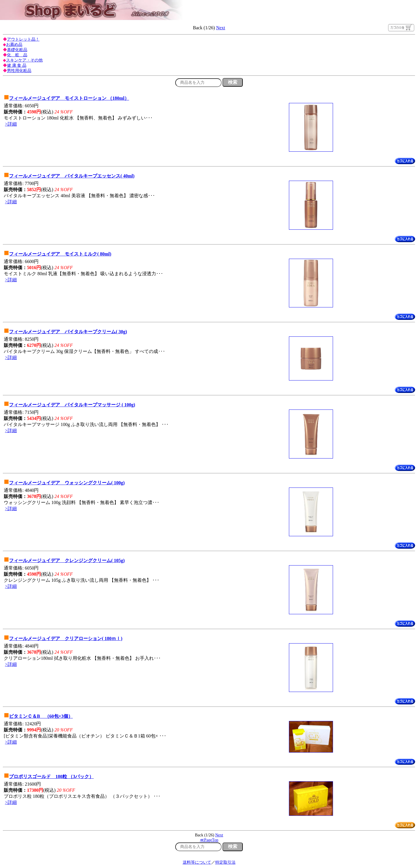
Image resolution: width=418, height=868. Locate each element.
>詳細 (11, 124)
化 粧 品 (17, 55)
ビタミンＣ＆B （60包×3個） (41, 716)
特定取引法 (225, 862)
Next (221, 28)
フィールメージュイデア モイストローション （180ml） (69, 98)
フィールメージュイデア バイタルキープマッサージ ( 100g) (72, 405)
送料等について (197, 862)
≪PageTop (209, 840)
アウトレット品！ (23, 39)
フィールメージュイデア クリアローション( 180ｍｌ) (66, 638)
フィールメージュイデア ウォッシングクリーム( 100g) (67, 483)
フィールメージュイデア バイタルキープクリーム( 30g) (68, 332)
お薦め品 (14, 45)
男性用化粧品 (19, 71)
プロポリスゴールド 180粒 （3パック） (51, 777)
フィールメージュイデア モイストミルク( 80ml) (60, 254)
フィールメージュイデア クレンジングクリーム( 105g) (67, 560)
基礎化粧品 (17, 50)
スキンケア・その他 (24, 60)
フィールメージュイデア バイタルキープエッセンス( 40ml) (72, 176)
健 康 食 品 (17, 65)
